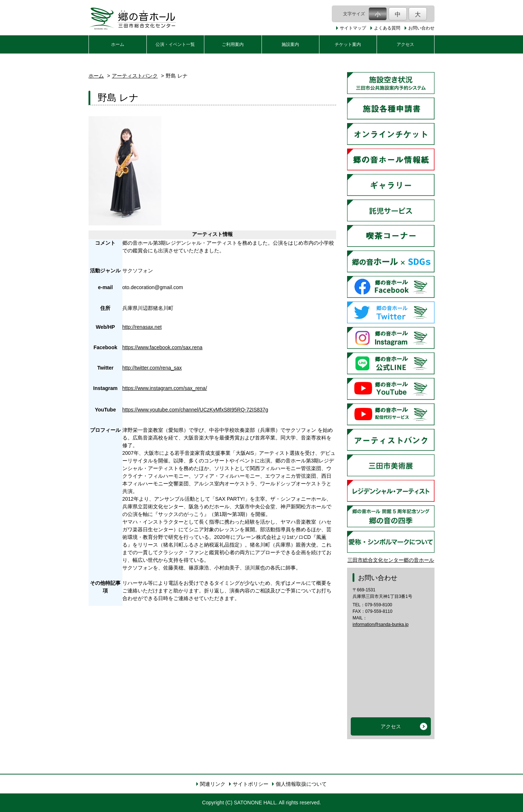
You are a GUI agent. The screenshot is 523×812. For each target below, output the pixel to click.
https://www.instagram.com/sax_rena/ (165, 388)
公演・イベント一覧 (175, 44)
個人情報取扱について (301, 784)
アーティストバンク (135, 76)
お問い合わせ (421, 28)
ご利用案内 (233, 44)
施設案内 (290, 44)
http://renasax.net (142, 327)
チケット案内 (348, 44)
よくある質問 (387, 28)
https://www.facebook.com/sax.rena (162, 347)
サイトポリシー (251, 784)
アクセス (405, 44)
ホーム (118, 44)
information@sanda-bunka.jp (381, 624)
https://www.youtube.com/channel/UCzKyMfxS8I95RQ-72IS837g (195, 410)
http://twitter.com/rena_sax (152, 368)
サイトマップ (353, 28)
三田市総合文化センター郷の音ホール (391, 560)
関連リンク (213, 784)
